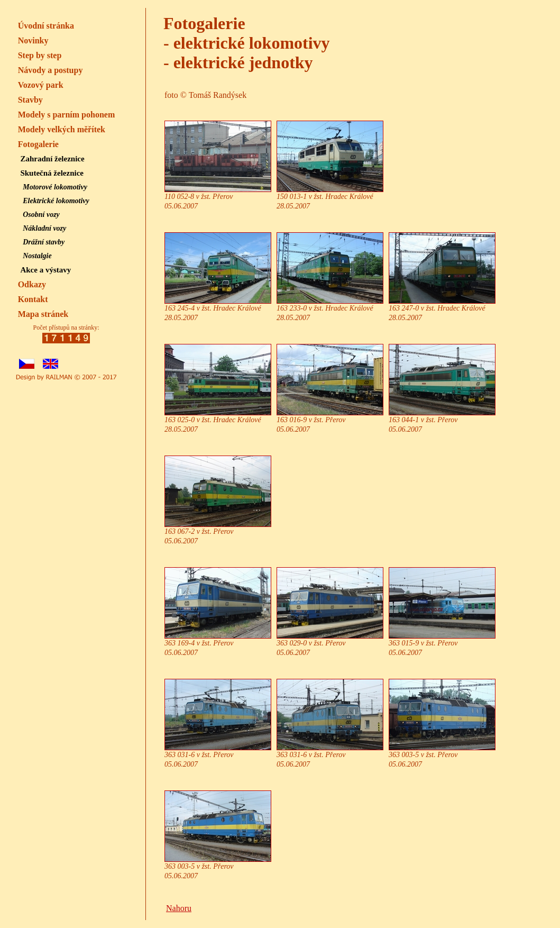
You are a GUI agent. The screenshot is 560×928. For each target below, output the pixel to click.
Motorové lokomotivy (55, 187)
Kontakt (33, 299)
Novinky (33, 40)
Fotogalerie (38, 144)
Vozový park (41, 85)
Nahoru (179, 908)
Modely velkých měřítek (62, 129)
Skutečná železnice (52, 173)
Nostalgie (37, 256)
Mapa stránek (43, 314)
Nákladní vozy (44, 228)
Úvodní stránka (46, 26)
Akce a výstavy (45, 270)
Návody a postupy (51, 70)
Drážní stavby (44, 242)
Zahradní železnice (52, 159)
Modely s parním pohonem (67, 115)
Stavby (30, 100)
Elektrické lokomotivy (56, 201)
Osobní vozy (41, 215)
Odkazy (32, 284)
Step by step (40, 55)
